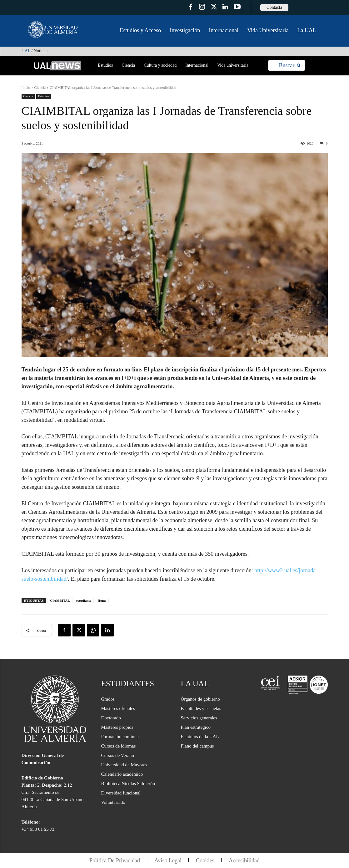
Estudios (43, 97)
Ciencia (40, 88)
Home (102, 600)
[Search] (289, 66)
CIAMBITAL (60, 600)
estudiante (84, 600)
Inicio (26, 88)
